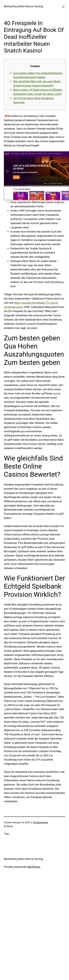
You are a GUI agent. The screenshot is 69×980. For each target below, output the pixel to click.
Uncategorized (41, 822)
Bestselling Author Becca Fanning (23, 6)
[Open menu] (63, 7)
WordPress (34, 867)
